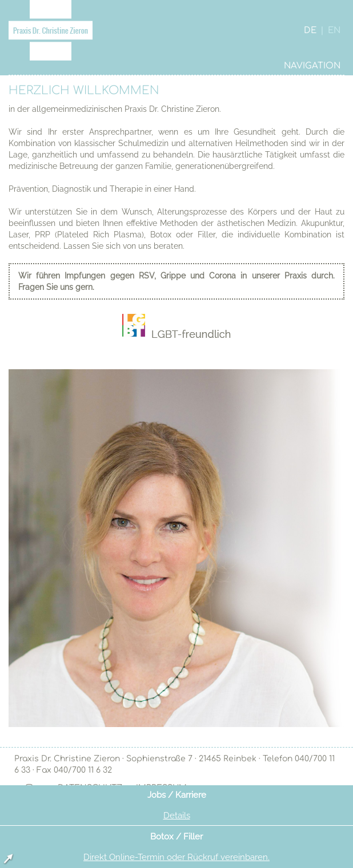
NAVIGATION (312, 66)
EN (334, 31)
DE (310, 31)
